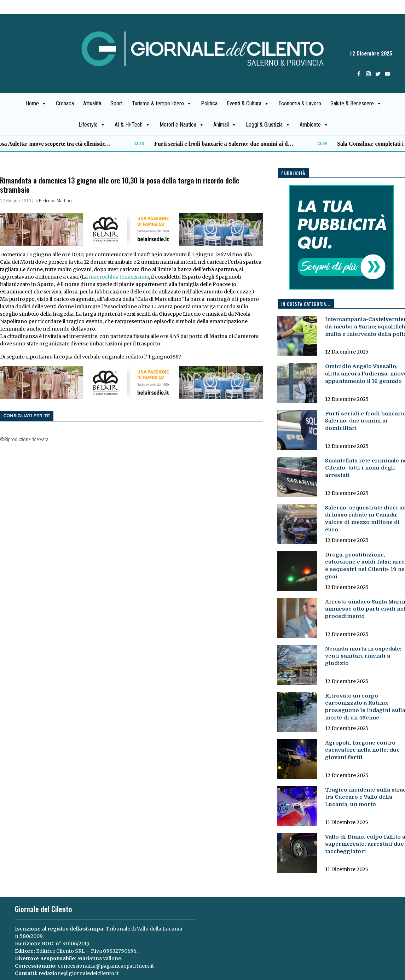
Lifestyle (92, 125)
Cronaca (65, 103)
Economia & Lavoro (300, 103)
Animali (225, 125)
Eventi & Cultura (248, 104)
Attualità (92, 103)
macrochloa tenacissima (119, 277)
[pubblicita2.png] (342, 237)
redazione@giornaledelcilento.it (79, 973)
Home (36, 104)
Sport (117, 103)
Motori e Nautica (182, 125)
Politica (209, 103)
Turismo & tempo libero (162, 104)
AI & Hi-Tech (132, 125)
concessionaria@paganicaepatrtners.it (106, 966)
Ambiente (314, 125)
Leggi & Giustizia (268, 125)
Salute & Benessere (356, 104)
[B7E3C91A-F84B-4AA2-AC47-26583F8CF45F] (131, 229)
